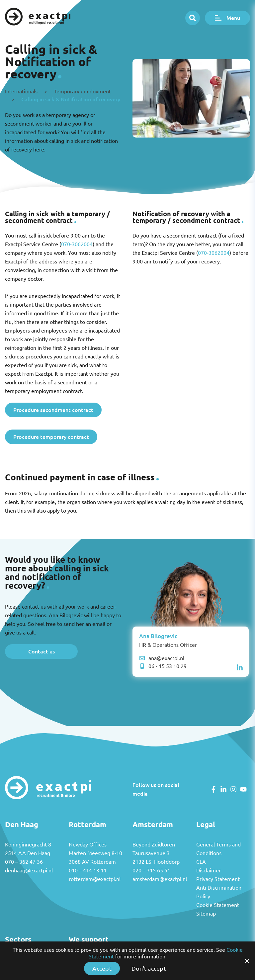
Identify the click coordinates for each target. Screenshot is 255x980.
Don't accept (149, 968)
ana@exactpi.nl (162, 658)
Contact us (42, 651)
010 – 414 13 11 (88, 870)
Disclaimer (209, 870)
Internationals (21, 91)
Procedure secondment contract (53, 410)
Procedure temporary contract (51, 437)
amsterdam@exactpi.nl (160, 879)
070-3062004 (77, 244)
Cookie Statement (218, 905)
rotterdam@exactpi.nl (95, 879)
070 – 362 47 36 (24, 862)
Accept (102, 968)
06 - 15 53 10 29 (163, 666)
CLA (201, 862)
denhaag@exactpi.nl (29, 870)
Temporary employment (82, 91)
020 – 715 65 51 (151, 870)
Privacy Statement (218, 879)
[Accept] (247, 961)
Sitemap (206, 914)
